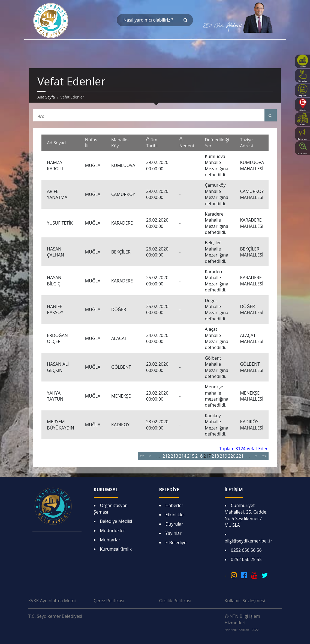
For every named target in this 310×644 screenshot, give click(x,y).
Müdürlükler (113, 530)
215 (191, 456)
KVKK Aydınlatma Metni (52, 601)
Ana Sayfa (46, 97)
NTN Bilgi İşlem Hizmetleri (242, 622)
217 (207, 456)
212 (166, 456)
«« (142, 456)
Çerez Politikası (109, 601)
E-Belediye (176, 542)
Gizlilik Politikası (175, 601)
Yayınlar (174, 533)
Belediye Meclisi (116, 521)
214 (183, 456)
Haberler (174, 505)
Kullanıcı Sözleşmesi (245, 601)
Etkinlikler (175, 515)
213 (174, 456)
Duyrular (174, 524)
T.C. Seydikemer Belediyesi (55, 616)
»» (264, 456)
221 (240, 456)
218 (215, 456)
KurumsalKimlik (116, 549)
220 (232, 456)
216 (199, 456)
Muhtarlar (110, 540)
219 (223, 456)
